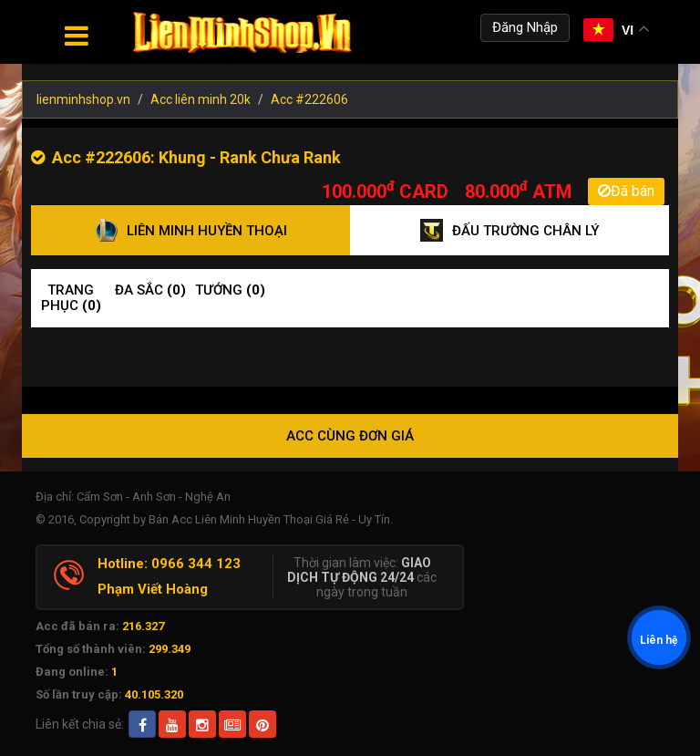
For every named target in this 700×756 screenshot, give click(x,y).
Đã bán (626, 191)
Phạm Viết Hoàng (153, 589)
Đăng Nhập (525, 27)
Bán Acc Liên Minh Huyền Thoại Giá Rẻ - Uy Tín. (271, 519)
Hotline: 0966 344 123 (169, 564)
